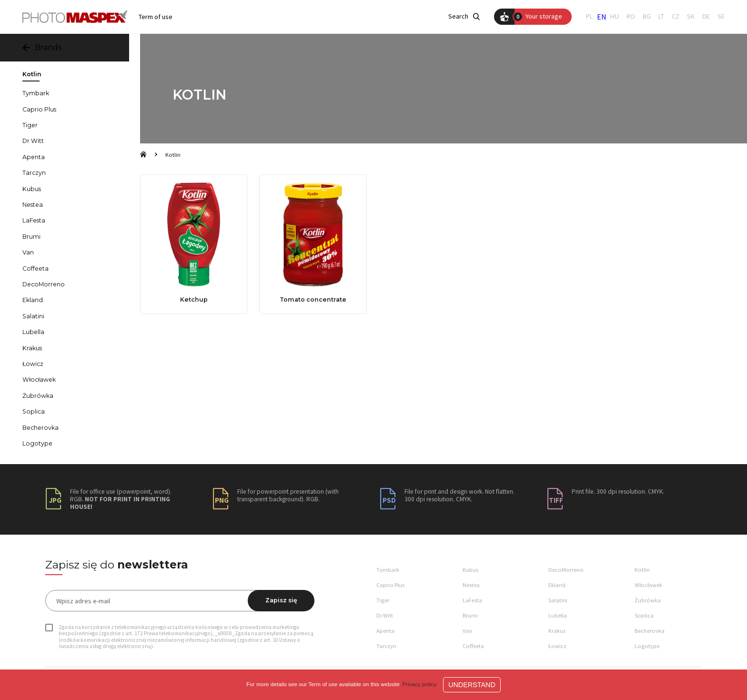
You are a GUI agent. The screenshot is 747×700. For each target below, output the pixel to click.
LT (661, 16)
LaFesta (34, 221)
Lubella (33, 332)
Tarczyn (34, 173)
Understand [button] (472, 685)
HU (615, 16)
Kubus (32, 189)
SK (691, 16)
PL (590, 16)
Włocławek (39, 380)
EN (602, 17)
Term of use (156, 17)
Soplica (34, 412)
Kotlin (173, 155)
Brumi (31, 237)
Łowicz (33, 364)
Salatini (33, 316)
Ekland (33, 300)
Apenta (34, 157)
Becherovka (40, 428)
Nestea (33, 205)
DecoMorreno (44, 284)
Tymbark (36, 93)
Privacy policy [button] (420, 684)
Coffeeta (35, 269)
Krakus (32, 348)
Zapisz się (281, 600)
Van (28, 253)
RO (631, 16)
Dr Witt (33, 141)
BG (647, 16)
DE (706, 16)
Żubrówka (38, 396)
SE (721, 16)
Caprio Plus (39, 110)
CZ (676, 16)
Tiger (30, 125)
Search (464, 16)
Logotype (37, 444)
